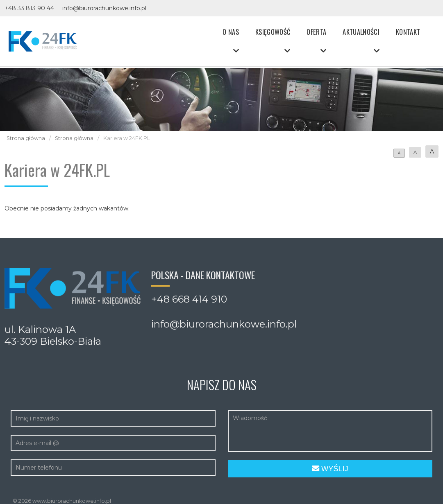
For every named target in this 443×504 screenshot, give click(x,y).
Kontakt (408, 32)
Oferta (316, 32)
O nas (231, 32)
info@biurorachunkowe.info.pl (104, 8)
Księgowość (273, 32)
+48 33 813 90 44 (29, 8)
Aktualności (361, 32)
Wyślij (330, 469)
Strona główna (26, 138)
